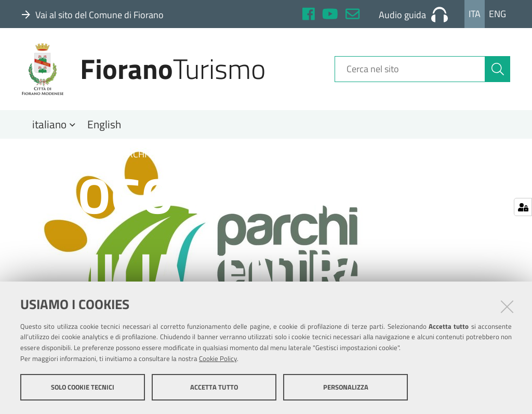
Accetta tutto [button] (214, 387)
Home (40, 154)
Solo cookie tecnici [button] (83, 387)
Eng (497, 14)
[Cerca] (498, 69)
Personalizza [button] (346, 387)
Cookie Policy (218, 358)
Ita (475, 14)
